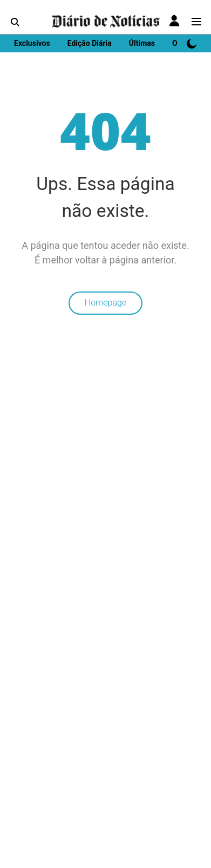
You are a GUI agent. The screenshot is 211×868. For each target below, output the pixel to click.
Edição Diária (90, 43)
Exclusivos (32, 43)
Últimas (142, 43)
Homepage (105, 303)
